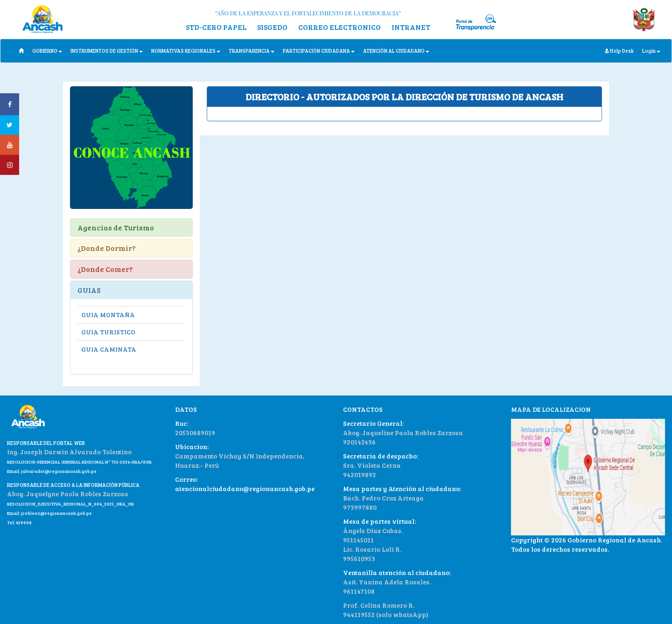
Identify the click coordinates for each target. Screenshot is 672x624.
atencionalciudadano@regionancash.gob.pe (245, 489)
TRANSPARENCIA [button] (252, 51)
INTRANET (411, 27)
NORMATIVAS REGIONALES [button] (186, 51)
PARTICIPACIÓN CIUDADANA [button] (319, 51)
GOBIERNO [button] (47, 51)
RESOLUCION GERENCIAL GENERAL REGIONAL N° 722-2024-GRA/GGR (79, 462)
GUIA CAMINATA (109, 349)
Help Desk (619, 51)
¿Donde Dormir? (107, 248)
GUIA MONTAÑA (108, 315)
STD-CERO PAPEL (216, 27)
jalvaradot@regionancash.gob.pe (58, 471)
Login (651, 51)
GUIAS (89, 290)
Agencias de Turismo (116, 227)
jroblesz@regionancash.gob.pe (56, 513)
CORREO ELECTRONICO (339, 27)
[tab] (405, 97)
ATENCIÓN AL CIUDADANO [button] (396, 51)
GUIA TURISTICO (108, 332)
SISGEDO (272, 27)
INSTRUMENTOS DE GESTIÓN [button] (107, 51)
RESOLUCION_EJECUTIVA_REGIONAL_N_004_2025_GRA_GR (70, 504)
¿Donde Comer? (105, 269)
